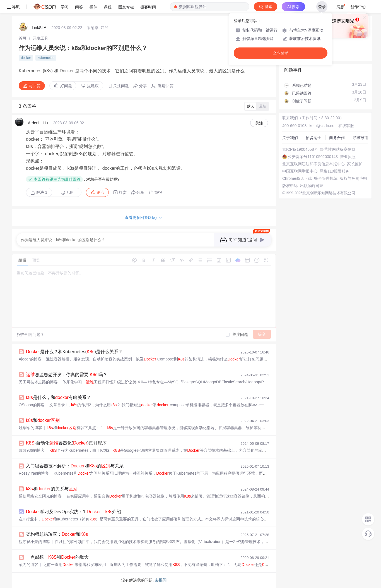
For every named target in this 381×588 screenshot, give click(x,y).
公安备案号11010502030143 (313, 157)
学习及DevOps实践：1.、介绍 (73, 512)
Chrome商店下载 (297, 178)
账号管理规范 (326, 178)
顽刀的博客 (28, 565)
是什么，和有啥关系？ (58, 397)
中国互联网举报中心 (300, 171)
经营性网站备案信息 (338, 149)
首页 (23, 38)
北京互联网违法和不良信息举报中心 (314, 164)
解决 (39, 192)
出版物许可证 (312, 186)
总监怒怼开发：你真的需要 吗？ (67, 375)
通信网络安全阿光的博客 (40, 496)
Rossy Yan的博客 (34, 473)
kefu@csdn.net (322, 126)
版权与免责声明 (353, 178)
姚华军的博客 (30, 428)
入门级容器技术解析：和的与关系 (75, 466)
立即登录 (281, 53)
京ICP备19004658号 (300, 149)
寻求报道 (360, 138)
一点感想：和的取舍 (57, 557)
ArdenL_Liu (38, 123)
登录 (322, 7)
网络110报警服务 (335, 171)
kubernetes (46, 58)
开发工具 (40, 38)
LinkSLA (39, 28)
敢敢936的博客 (32, 450)
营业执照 (348, 157)
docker (26, 58)
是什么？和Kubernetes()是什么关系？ (74, 352)
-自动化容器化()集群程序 (66, 443)
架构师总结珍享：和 (57, 534)
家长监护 (355, 164)
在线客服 (346, 126)
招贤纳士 (314, 138)
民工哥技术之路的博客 (38, 382)
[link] (23, 38)
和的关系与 (52, 489)
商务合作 (337, 138)
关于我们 (290, 138)
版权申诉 (290, 186)
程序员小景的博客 (34, 542)
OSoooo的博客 (32, 405)
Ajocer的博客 (30, 359)
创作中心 (358, 7)
